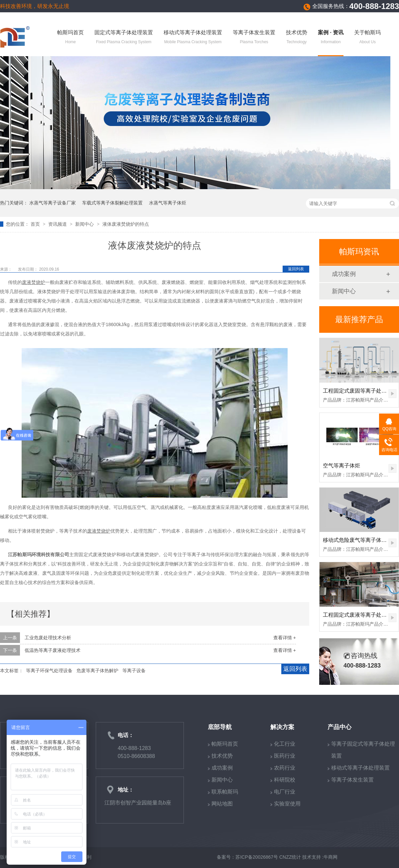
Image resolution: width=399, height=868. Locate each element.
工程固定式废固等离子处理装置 (360, 391)
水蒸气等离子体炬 (168, 203)
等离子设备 (134, 671)
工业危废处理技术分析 (48, 638)
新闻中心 (85, 224)
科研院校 (285, 780)
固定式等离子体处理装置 (124, 38)
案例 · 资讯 (331, 38)
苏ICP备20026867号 (257, 857)
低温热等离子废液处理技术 (53, 650)
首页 (36, 224)
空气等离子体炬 (341, 466)
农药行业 (285, 768)
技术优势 (297, 38)
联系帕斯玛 (225, 792)
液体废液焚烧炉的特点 (126, 224)
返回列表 (296, 269)
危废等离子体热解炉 (97, 671)
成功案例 (344, 274)
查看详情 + (285, 638)
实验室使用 (287, 804)
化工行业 (285, 744)
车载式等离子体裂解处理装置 (112, 203)
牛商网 (331, 857)
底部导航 (220, 727)
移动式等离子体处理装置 (193, 38)
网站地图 (222, 804)
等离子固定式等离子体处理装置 (363, 750)
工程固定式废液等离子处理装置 (360, 615)
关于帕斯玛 (367, 38)
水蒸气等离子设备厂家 (53, 203)
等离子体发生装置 (254, 38)
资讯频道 (58, 224)
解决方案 (282, 727)
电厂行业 (285, 792)
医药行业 (285, 756)
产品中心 (339, 727)
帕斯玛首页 (70, 38)
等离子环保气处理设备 (49, 671)
